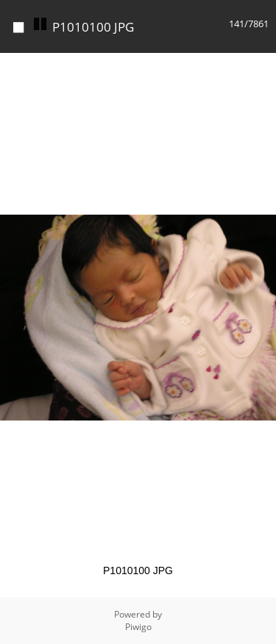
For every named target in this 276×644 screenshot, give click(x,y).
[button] (263, 66)
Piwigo (138, 627)
